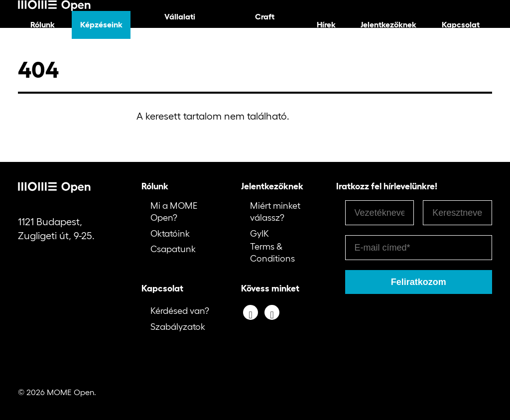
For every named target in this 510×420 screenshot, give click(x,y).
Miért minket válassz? (275, 211)
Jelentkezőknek (388, 24)
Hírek (326, 24)
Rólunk (43, 24)
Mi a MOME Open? (174, 211)
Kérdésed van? (180, 311)
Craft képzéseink (265, 24)
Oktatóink (170, 234)
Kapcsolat (461, 24)
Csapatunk (173, 249)
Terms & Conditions (272, 252)
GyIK (259, 234)
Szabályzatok (178, 327)
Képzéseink (101, 24)
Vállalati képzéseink (180, 24)
